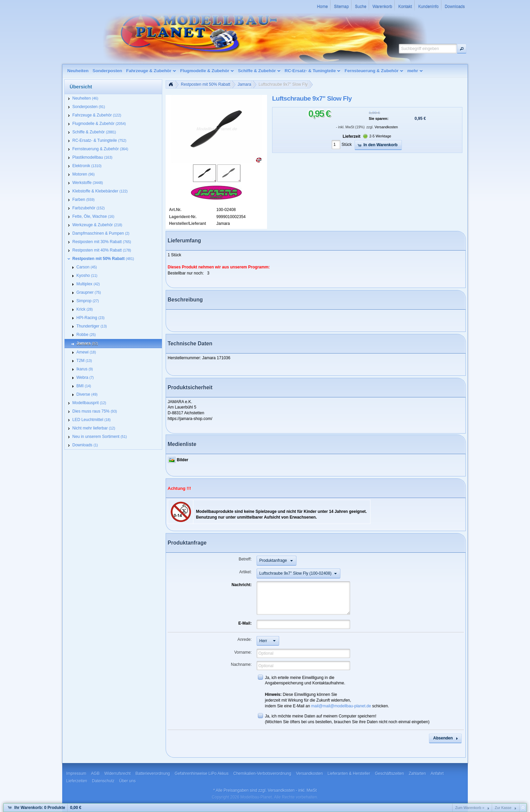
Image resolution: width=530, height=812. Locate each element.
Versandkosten (386, 127)
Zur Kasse (503, 808)
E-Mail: (245, 623)
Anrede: (244, 639)
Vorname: (243, 652)
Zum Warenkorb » (470, 808)
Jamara (244, 84)
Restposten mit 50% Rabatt (206, 84)
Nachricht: (242, 585)
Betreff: (245, 559)
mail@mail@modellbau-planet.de (341, 706)
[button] (462, 49)
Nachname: (241, 664)
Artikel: (246, 572)
